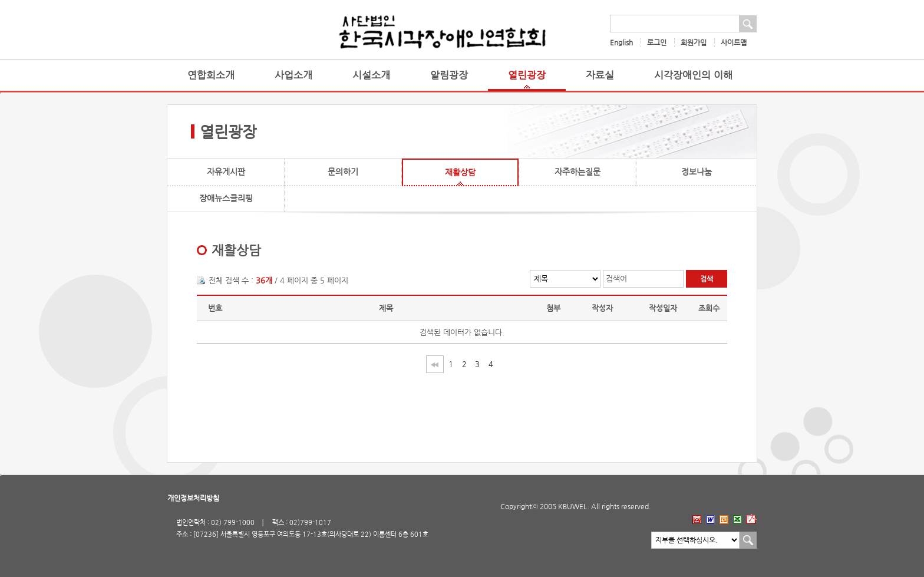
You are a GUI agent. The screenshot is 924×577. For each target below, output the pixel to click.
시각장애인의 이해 (693, 75)
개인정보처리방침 (193, 498)
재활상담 (460, 172)
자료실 (600, 75)
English (621, 42)
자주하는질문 (577, 172)
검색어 (616, 278)
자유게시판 (226, 172)
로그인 (657, 42)
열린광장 (527, 75)
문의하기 (343, 172)
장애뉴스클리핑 (226, 198)
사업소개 (293, 75)
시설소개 (371, 75)
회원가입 (694, 42)
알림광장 (449, 75)
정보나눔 (697, 172)
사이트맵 (734, 42)
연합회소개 (211, 75)
